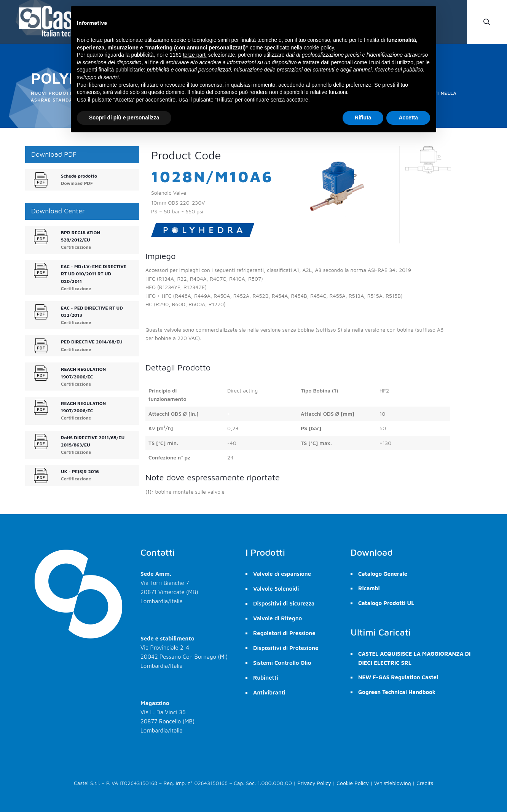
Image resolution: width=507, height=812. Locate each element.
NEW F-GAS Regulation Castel (398, 677)
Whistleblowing (393, 783)
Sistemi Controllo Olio (282, 663)
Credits (425, 783)
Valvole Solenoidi (276, 589)
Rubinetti (266, 678)
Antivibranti (269, 692)
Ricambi (369, 588)
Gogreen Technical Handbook (397, 692)
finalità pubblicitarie (121, 70)
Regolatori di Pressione (284, 633)
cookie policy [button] (319, 48)
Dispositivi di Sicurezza (284, 603)
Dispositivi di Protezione (286, 648)
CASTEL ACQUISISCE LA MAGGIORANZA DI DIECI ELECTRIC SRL (415, 658)
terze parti (195, 55)
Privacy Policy (314, 783)
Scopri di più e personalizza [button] (124, 118)
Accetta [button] (408, 118)
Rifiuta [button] (363, 118)
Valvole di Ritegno (277, 618)
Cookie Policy (352, 783)
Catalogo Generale (383, 574)
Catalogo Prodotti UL (386, 603)
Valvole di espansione (282, 574)
